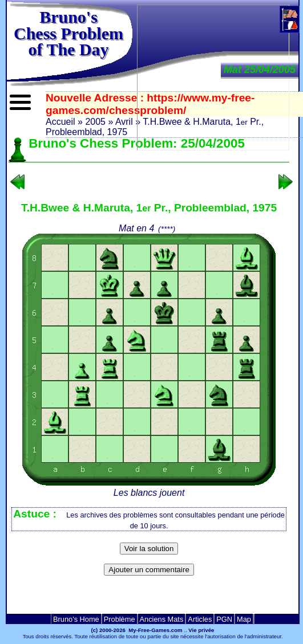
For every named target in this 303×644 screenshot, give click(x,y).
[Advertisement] (149, 598)
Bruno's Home (76, 619)
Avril (124, 122)
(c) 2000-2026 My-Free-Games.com (137, 630)
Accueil (60, 122)
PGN (224, 619)
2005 (95, 122)
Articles (200, 619)
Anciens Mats (162, 619)
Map (244, 619)
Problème (120, 619)
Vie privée (201, 630)
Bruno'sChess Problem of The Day (68, 33)
